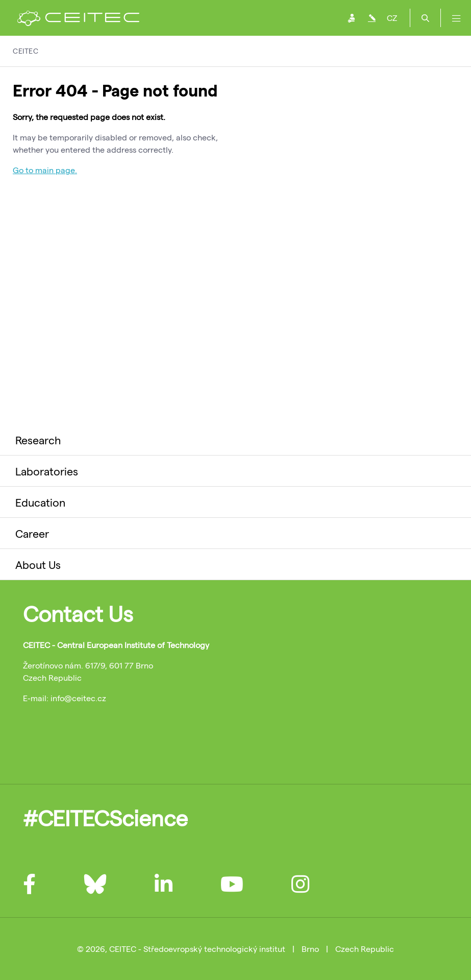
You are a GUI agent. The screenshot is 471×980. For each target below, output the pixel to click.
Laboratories (47, 471)
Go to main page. (45, 170)
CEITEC (26, 51)
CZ (392, 18)
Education (40, 502)
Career (32, 533)
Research (38, 440)
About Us (38, 564)
